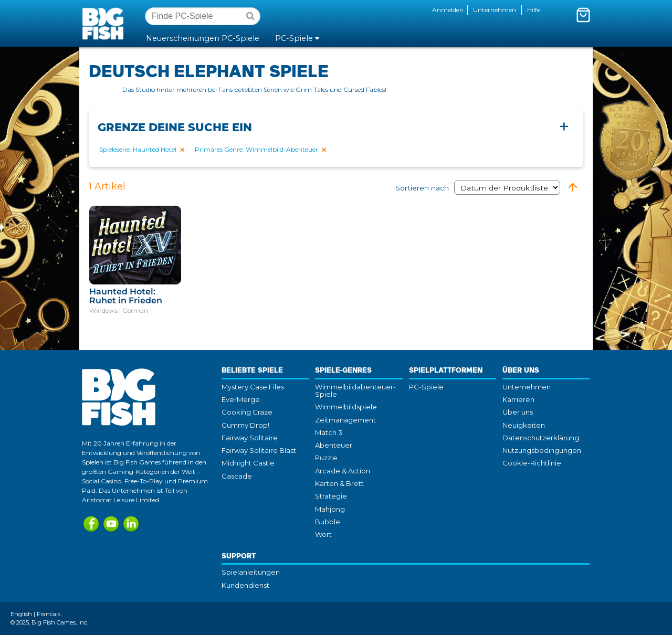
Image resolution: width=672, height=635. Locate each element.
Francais (49, 614)
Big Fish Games (105, 23)
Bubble (328, 522)
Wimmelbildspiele (346, 407)
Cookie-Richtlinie (532, 463)
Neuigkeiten (524, 425)
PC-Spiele (426, 387)
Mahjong (330, 509)
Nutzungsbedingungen (542, 450)
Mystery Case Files (253, 387)
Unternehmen (495, 10)
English (21, 614)
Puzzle (326, 458)
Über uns (518, 412)
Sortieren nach (478, 188)
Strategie (331, 496)
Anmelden (448, 10)
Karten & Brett (339, 483)
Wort (323, 534)
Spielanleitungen (251, 572)
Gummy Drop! (245, 425)
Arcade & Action (343, 471)
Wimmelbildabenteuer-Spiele (355, 390)
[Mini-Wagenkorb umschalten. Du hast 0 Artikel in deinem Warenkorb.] (583, 15)
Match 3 (329, 432)
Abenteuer (334, 445)
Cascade (237, 476)
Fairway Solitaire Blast (259, 450)
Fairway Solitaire (250, 438)
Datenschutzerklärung (541, 438)
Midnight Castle (248, 463)
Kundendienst (245, 585)
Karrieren (518, 399)
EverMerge (241, 399)
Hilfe (534, 10)
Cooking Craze (247, 412)
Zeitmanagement (345, 420)
